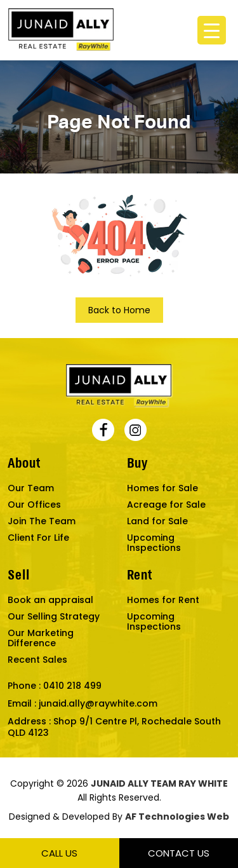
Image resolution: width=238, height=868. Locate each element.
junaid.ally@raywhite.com (98, 703)
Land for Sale (157, 521)
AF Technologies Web (177, 817)
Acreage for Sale (166, 505)
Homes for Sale (162, 488)
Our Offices (34, 505)
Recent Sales (37, 660)
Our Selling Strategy (54, 616)
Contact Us (179, 853)
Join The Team (42, 521)
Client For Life (38, 538)
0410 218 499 (72, 686)
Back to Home (119, 310)
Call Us (59, 853)
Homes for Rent (163, 600)
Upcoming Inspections (154, 543)
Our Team (31, 488)
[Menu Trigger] (212, 30)
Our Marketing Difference (41, 638)
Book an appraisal (50, 600)
